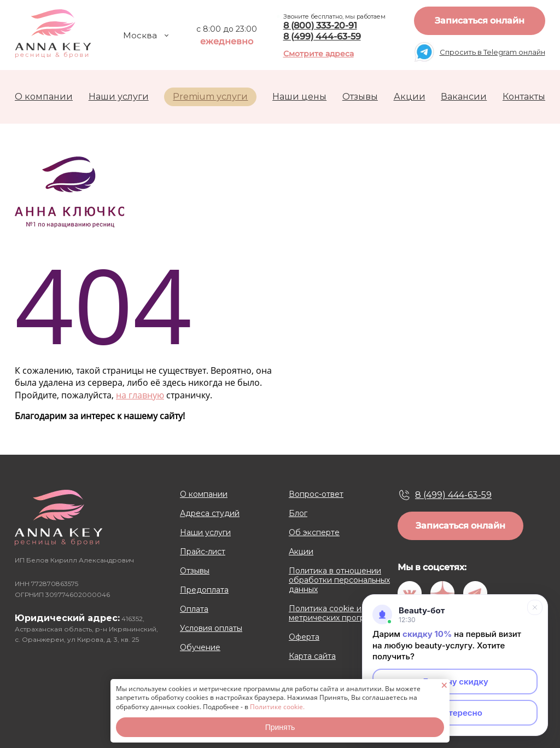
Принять (280, 727)
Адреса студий (210, 514)
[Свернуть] (535, 607)
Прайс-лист (203, 552)
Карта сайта (312, 656)
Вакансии (464, 97)
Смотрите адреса (319, 54)
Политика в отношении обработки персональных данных (339, 580)
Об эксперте (314, 533)
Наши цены (299, 97)
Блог (298, 514)
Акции (410, 97)
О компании (44, 97)
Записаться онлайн (480, 21)
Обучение (200, 648)
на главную (140, 395)
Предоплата (204, 590)
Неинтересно (455, 713)
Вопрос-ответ (316, 494)
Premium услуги (210, 97)
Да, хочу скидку (455, 682)
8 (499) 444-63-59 (322, 36)
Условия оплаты (211, 628)
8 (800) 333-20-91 (320, 25)
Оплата (194, 609)
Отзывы (360, 97)
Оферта (304, 637)
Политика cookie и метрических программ (334, 613)
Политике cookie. (277, 707)
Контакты (524, 97)
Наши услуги (119, 97)
